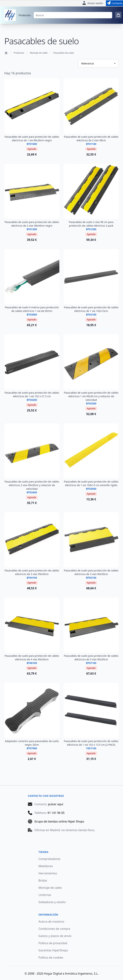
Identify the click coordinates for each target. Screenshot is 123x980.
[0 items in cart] (118, 15)
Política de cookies (51, 958)
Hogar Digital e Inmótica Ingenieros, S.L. (71, 974)
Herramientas (48, 873)
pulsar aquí (56, 804)
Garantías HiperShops (53, 950)
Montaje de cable (39, 53)
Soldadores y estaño (52, 902)
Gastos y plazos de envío (55, 936)
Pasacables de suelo (63, 53)
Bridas (43, 880)
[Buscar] (73, 15)
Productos (25, 15)
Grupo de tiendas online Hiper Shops (59, 821)
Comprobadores (49, 859)
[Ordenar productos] (98, 63)
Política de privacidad (53, 943)
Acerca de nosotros (51, 922)
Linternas (45, 895)
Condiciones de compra (54, 929)
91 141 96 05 (56, 813)
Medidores (46, 866)
